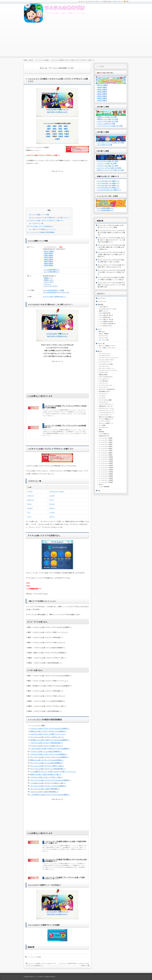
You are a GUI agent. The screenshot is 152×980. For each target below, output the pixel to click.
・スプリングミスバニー (50, 286)
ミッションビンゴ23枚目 (106, 482)
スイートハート (103, 383)
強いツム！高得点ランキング (107, 346)
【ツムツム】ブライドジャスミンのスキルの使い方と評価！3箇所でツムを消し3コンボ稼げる (111, 233)
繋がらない (102, 332)
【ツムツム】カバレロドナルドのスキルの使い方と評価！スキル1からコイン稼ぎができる (111, 272)
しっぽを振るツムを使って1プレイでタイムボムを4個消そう (50, 795)
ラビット (52, 517)
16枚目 (67, 134)
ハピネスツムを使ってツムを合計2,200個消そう (46, 751)
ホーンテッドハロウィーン (107, 368)
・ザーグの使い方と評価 (104, 145)
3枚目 (60, 126)
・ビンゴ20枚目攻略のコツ (51, 270)
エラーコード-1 (103, 336)
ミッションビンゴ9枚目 (106, 455)
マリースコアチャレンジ (106, 404)
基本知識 (100, 305)
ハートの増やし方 (104, 434)
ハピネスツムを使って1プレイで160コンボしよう (46, 746)
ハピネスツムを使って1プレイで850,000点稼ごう (46, 743)
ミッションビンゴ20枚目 (106, 476)
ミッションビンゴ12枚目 (106, 461)
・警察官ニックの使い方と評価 (106, 117)
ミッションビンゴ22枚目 (106, 480)
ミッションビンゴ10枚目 (106, 457)
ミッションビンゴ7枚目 (106, 451)
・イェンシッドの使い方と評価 (106, 163)
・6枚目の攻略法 (48, 263)
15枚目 (61, 134)
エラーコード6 (103, 338)
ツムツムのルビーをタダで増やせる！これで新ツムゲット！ (50, 218)
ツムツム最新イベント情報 (39, 215)
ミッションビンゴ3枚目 (106, 442)
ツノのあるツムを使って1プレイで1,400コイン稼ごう (48, 783)
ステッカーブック (104, 366)
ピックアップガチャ (105, 421)
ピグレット (31, 500)
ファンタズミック (104, 379)
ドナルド (30, 508)
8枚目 (66, 129)
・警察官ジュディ (48, 280)
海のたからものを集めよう (107, 417)
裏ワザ (101, 485)
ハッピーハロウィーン (105, 415)
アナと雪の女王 (103, 381)
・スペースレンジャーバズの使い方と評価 (110, 143)
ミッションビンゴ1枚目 (106, 438)
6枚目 (55, 129)
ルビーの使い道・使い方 (106, 315)
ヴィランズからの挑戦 (105, 400)
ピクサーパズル (103, 373)
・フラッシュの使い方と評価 (105, 124)
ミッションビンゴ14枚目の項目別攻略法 (41, 232)
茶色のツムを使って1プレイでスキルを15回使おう (47, 760)
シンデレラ (102, 396)
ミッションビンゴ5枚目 (106, 446)
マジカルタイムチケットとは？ (108, 309)
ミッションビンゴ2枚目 (106, 440)
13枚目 (48, 134)
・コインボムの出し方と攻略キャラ (108, 183)
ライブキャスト (103, 427)
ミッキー (52, 512)
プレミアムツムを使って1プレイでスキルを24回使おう (48, 786)
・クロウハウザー (48, 282)
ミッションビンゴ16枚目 (106, 470)
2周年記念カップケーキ (106, 406)
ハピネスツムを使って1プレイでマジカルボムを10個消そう (50, 728)
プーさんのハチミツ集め (106, 364)
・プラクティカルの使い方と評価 (107, 166)
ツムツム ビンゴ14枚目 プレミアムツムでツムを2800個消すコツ (65, 426)
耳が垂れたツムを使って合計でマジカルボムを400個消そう (50, 740)
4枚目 (66, 126)
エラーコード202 (104, 340)
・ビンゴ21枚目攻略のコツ (51, 272)
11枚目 (60, 131)
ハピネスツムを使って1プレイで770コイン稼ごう (46, 777)
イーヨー (30, 491)
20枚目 (67, 136)
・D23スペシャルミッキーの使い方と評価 (110, 170)
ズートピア (102, 398)
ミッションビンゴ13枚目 (106, 463)
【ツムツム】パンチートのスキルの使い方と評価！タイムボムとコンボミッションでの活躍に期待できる (111, 285)
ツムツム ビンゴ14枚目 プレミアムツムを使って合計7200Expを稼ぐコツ (65, 878)
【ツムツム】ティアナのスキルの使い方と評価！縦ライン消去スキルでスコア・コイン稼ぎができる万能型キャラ (111, 240)
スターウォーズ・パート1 (106, 409)
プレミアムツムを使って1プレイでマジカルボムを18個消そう (50, 780)
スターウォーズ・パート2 (106, 411)
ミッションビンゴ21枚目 (106, 478)
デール (29, 504)
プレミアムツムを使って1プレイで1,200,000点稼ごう (48, 769)
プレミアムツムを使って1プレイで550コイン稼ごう (47, 766)
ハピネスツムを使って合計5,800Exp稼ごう (44, 792)
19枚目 (61, 136)
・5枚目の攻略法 (48, 261)
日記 (99, 491)
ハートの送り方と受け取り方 (107, 324)
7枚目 (60, 129)
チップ (51, 500)
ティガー (52, 496)
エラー (100, 329)
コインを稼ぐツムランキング (107, 348)
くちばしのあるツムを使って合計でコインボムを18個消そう (50, 749)
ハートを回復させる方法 (106, 322)
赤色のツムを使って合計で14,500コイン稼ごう (46, 774)
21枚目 (57, 139)
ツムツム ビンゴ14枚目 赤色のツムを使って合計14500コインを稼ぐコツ (65, 842)
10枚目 (54, 131)
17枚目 (48, 136)
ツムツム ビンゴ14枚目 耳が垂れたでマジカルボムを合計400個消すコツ (65, 860)
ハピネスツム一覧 (36, 223)
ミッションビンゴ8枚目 (106, 453)
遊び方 (100, 351)
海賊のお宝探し (103, 375)
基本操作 (102, 432)
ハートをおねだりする (105, 326)
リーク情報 (102, 425)
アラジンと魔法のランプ (106, 419)
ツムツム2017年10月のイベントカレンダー (56, 292)
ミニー (29, 517)
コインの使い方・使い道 (106, 319)
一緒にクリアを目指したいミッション (43, 229)
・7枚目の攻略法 (48, 265)
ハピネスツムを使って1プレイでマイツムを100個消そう (49, 754)
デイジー (52, 504)
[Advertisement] (76, 39)
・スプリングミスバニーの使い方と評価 (109, 126)
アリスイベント (103, 394)
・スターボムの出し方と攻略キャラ (108, 185)
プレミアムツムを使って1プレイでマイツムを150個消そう (49, 757)
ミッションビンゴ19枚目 (106, 474)
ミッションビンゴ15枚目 (106, 468)
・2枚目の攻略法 (48, 255)
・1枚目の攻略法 (48, 253)
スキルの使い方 (103, 307)
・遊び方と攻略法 (48, 251)
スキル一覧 (101, 344)
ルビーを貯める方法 (105, 313)
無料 (100, 430)
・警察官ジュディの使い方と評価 (107, 119)
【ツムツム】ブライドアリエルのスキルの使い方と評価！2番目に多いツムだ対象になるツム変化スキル (111, 247)
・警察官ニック (48, 278)
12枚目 (67, 131)
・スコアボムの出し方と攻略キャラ (108, 188)
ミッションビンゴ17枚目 (106, 472)
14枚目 (55, 134)
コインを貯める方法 (105, 317)
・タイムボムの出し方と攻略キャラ (108, 181)
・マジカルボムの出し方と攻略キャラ (108, 190)
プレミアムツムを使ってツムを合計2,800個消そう (47, 763)
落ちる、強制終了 (104, 334)
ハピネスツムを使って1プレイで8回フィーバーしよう (48, 734)
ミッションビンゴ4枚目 (106, 444)
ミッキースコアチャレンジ (107, 413)
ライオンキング (103, 402)
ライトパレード (103, 387)
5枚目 (49, 129)
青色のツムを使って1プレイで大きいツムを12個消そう (48, 731)
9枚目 (48, 131)
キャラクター (102, 298)
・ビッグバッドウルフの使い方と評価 (108, 168)
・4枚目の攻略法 (48, 259)
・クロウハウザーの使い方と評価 (107, 121)
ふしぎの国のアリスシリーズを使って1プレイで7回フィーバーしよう (53, 771)
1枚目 (49, 126)
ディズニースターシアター (107, 360)
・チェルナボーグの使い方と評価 (107, 161)
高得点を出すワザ (104, 436)
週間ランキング (103, 311)
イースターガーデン (105, 356)
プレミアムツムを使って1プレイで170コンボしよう (47, 737)
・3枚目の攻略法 (48, 257)
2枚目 (55, 126)
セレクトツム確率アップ (106, 423)
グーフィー (31, 496)
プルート (52, 508)
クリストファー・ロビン (57, 491)
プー (29, 512)
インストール (102, 301)
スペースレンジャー (105, 354)
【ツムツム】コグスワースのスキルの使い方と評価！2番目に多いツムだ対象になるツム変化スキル (111, 254)
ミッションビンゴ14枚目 (34, 957)
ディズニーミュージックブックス (108, 358)
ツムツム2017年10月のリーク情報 (53, 290)
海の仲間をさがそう (105, 392)
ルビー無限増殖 (105, 487)
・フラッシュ (47, 284)
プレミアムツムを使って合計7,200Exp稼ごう (45, 789)
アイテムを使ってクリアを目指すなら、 (41, 226)
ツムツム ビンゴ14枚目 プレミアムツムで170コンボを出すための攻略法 (65, 407)
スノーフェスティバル (105, 385)
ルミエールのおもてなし (106, 377)
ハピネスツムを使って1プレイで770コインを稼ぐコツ (45, 221)
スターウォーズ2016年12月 (107, 389)
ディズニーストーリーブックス (108, 370)
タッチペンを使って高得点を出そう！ (54, 297)
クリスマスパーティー (105, 362)
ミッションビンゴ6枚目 (106, 449)
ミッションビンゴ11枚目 (106, 459)
